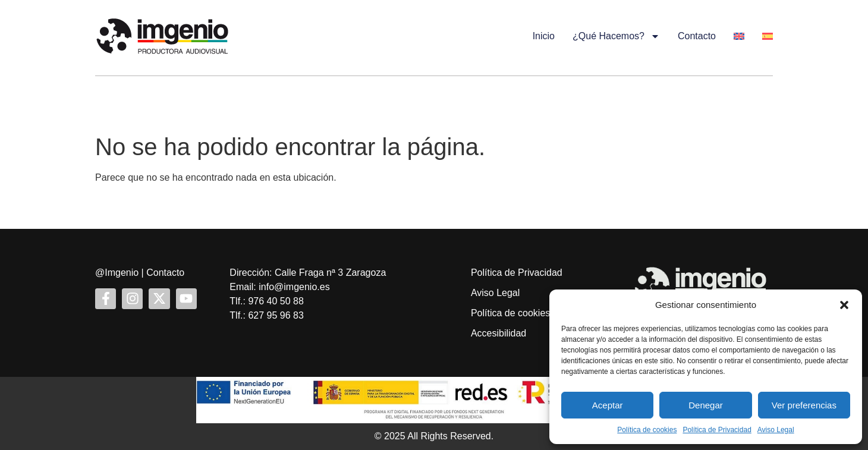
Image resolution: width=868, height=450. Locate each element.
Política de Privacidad (717, 430)
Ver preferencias (804, 405)
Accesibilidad (499, 333)
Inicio (544, 36)
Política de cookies (647, 430)
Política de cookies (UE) (522, 313)
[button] (844, 305)
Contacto (697, 36)
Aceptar (608, 405)
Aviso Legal (776, 430)
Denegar (706, 405)
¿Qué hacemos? (616, 36)
